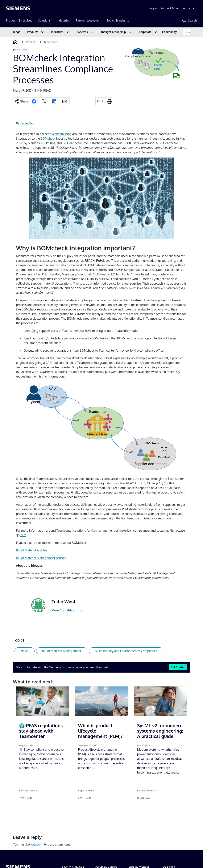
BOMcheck (48, 138)
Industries (57, 32)
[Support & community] (178, 8)
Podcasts (82, 32)
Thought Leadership (113, 32)
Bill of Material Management (62, 651)
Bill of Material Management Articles (41, 558)
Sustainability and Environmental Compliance (126, 651)
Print (100, 101)
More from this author (67, 610)
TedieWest (27, 123)
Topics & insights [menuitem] (118, 20)
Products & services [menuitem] (19, 20)
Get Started (178, 667)
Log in (153, 8)
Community (170, 32)
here (23, 535)
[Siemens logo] (18, 8)
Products (33, 32)
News (25, 651)
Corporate (145, 32)
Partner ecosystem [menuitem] (88, 20)
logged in (37, 844)
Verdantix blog (61, 134)
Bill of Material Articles (32, 550)
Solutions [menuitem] (44, 20)
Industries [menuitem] (63, 20)
